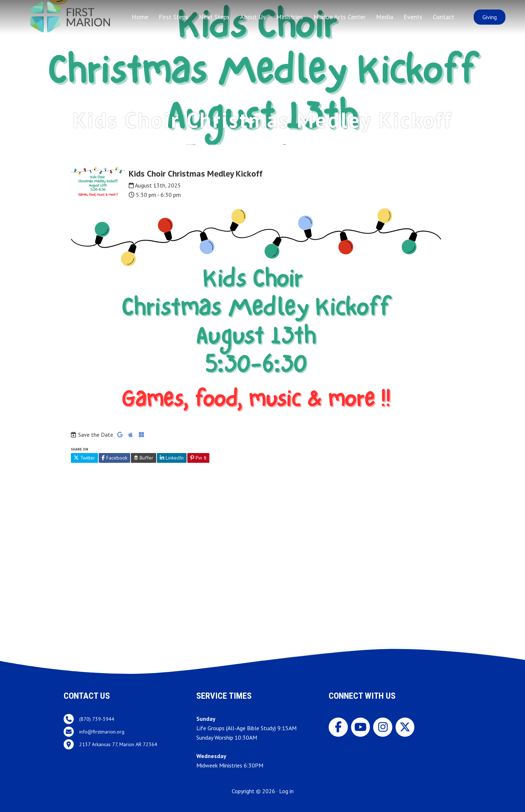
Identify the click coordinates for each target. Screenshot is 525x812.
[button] (490, 17)
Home (140, 17)
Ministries (290, 17)
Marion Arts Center (340, 17)
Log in (286, 791)
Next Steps (214, 17)
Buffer (144, 458)
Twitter (84, 458)
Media (385, 17)
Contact (443, 17)
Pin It (198, 458)
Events (413, 17)
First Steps (174, 17)
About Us (253, 17)
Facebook (114, 458)
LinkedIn (172, 458)
